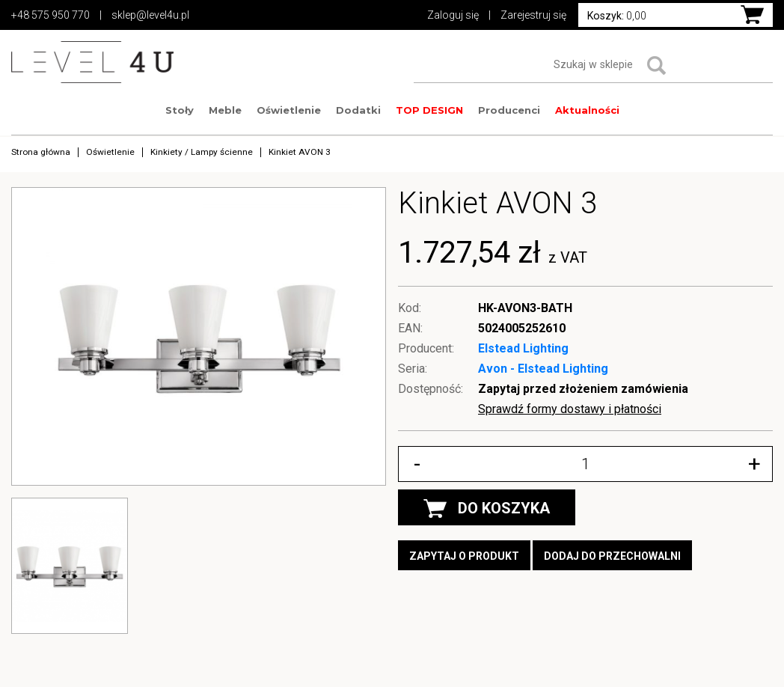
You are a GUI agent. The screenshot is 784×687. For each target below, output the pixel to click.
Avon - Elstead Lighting (543, 369)
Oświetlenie (289, 110)
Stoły (180, 110)
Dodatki (358, 110)
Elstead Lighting (523, 348)
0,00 (617, 16)
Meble (225, 110)
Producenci (509, 110)
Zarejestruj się (533, 15)
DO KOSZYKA (487, 509)
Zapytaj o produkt (464, 556)
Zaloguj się (453, 15)
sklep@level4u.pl (150, 15)
